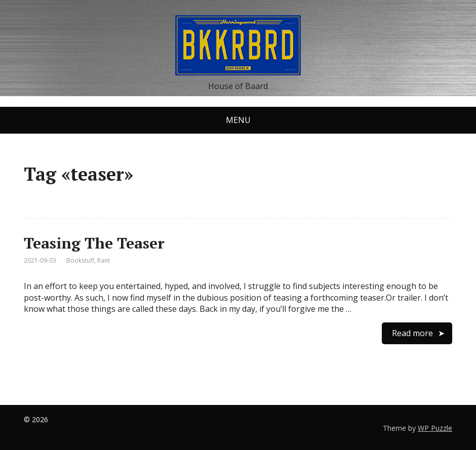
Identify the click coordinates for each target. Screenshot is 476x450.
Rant (104, 260)
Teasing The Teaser (94, 243)
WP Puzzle (435, 428)
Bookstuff (80, 260)
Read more (412, 333)
